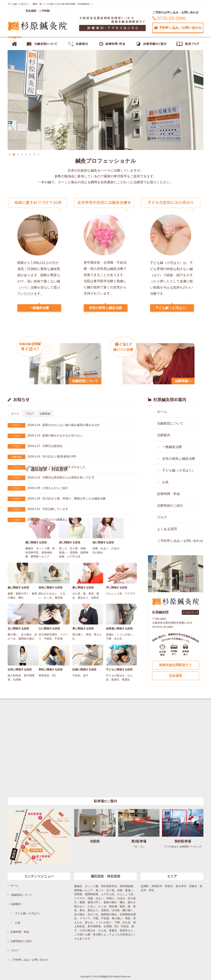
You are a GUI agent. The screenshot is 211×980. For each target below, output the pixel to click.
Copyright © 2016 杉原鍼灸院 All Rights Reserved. (106, 976)
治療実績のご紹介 (170, 506)
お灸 (165, 482)
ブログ (16, 425)
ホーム (162, 412)
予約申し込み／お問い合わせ (178, 28)
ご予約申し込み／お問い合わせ (180, 541)
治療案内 (164, 435)
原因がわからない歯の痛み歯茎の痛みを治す (64, 425)
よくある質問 (167, 529)
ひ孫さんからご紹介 (48, 488)
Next (203, 100)
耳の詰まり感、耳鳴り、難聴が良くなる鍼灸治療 (67, 498)
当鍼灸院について (170, 423)
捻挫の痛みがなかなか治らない (55, 435)
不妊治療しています (48, 509)
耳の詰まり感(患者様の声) (52, 456)
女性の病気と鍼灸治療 (105, 308)
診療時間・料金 (169, 494)
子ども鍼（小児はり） (172, 308)
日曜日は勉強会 (45, 446)
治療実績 (16, 457)
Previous (8, 100)
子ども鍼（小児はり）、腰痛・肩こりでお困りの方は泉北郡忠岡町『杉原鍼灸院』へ (51, 4)
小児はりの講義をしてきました (55, 519)
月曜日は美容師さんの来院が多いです (61, 477)
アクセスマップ (190, 612)
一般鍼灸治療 (39, 308)
